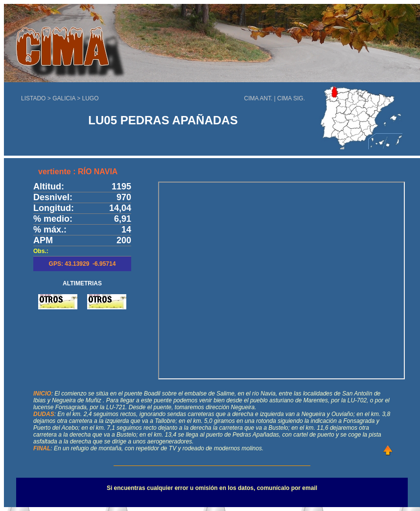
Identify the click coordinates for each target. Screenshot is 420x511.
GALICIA (64, 98)
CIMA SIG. (291, 98)
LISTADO (33, 98)
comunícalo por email (287, 488)
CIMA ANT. (258, 98)
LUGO (91, 98)
